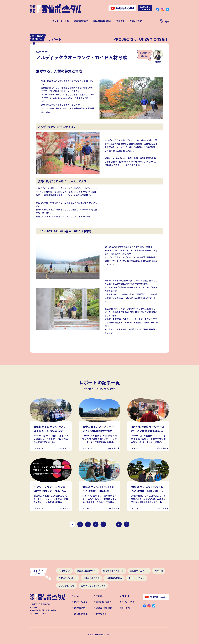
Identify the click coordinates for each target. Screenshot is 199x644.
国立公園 (159, 571)
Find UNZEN (64, 571)
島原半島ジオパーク (68, 578)
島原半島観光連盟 (91, 578)
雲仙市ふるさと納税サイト (93, 586)
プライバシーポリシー (128, 602)
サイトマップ (125, 596)
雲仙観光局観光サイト (113, 571)
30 (119, 524)
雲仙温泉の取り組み (102, 21)
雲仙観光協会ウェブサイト (145, 8)
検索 (167, 21)
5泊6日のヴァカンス (104, 602)
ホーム (76, 596)
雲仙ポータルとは (61, 21)
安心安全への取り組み (104, 608)
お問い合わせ (136, 21)
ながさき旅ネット (67, 586)
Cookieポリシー (126, 608)
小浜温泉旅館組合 (114, 578)
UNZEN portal (105, 635)
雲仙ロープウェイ (136, 578)
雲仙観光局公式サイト (87, 571)
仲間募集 (120, 21)
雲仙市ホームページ (139, 571)
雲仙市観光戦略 (81, 21)
